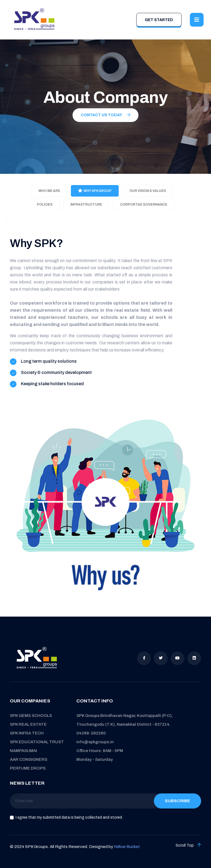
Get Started (159, 20)
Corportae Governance (144, 205)
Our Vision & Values (148, 191)
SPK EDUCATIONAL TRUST (37, 742)
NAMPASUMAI (23, 751)
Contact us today (105, 115)
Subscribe (177, 801)
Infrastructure (86, 205)
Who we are (49, 191)
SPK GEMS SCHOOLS (31, 716)
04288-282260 (91, 733)
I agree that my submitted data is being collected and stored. (69, 817)
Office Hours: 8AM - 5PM (100, 751)
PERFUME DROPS (28, 768)
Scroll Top (188, 845)
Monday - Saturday (95, 759)
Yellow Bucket (127, 847)
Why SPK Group (95, 191)
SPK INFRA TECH (27, 733)
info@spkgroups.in (95, 742)
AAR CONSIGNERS (29, 759)
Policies (45, 205)
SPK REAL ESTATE (28, 724)
